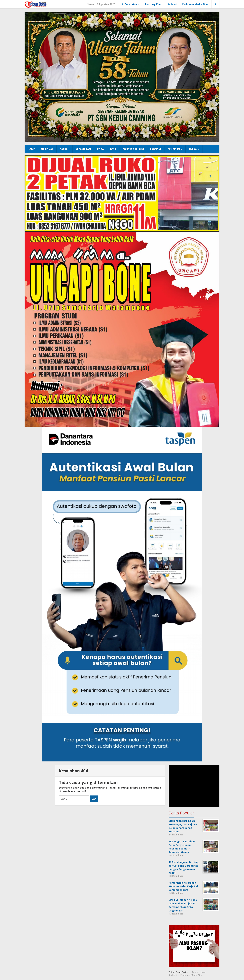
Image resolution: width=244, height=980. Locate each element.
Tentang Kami (199, 972)
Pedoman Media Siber (192, 975)
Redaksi (173, 975)
